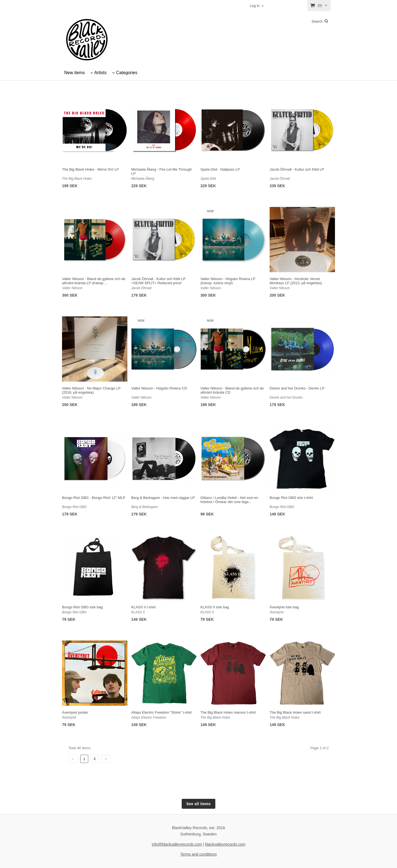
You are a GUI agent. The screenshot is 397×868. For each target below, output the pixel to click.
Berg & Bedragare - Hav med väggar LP (163, 498)
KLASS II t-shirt (143, 607)
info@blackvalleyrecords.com (177, 844)
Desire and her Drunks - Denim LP (297, 388)
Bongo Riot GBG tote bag (82, 607)
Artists (100, 73)
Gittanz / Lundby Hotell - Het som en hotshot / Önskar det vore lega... (229, 500)
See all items (199, 804)
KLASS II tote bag (215, 607)
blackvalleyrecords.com (225, 844)
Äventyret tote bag (284, 607)
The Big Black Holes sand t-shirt (295, 712)
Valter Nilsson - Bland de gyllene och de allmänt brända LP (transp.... (94, 281)
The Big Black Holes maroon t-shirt (228, 712)
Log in (255, 6)
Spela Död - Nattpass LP (220, 169)
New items (75, 73)
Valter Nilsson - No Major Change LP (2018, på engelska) (91, 390)
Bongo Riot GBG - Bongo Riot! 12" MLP (94, 498)
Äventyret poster (75, 712)
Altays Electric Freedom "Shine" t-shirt (161, 712)
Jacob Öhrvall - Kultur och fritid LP (297, 169)
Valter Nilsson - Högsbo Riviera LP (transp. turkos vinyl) (228, 281)
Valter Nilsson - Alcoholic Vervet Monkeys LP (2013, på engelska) (296, 281)
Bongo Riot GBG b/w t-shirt (291, 498)
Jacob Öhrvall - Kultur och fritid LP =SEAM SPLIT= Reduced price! (158, 281)
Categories (127, 73)
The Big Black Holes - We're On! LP (90, 169)
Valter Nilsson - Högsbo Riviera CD (159, 388)
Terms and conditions (198, 854)
